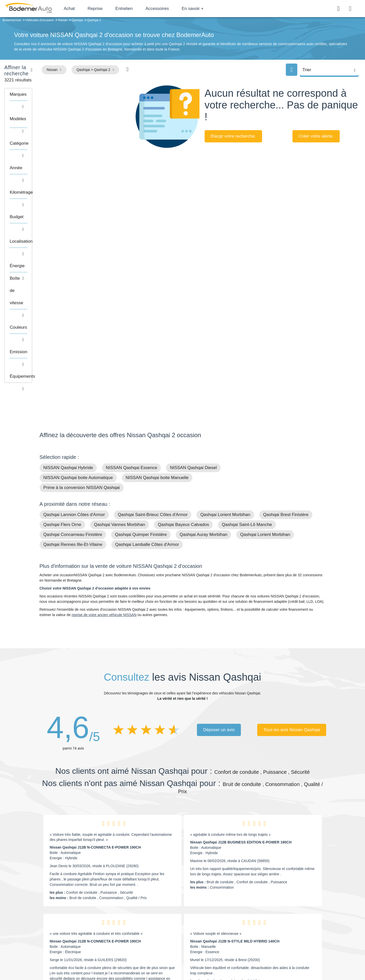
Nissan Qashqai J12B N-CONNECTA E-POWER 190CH (95, 684)
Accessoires (172, 9)
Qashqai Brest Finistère (286, 352)
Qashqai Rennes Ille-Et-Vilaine (73, 381)
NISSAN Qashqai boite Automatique (78, 315)
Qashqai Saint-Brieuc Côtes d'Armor (153, 352)
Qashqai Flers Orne (62, 362)
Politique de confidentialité (268, 959)
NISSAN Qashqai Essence (131, 305)
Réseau (146, 920)
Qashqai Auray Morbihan (203, 371)
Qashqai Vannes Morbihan (120, 362)
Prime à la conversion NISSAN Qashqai (82, 324)
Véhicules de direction (222, 928)
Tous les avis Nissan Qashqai (292, 567)
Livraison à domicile (285, 928)
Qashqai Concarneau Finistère (73, 371)
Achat (84, 9)
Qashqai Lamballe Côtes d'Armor (147, 381)
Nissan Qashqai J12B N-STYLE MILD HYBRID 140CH (235, 778)
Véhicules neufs (217, 936)
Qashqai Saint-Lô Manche (247, 362)
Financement (150, 928)
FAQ (143, 944)
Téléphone (77, 913)
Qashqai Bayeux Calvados (183, 362)
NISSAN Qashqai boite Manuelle (157, 315)
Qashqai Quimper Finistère (141, 371)
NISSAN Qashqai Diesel (193, 305)
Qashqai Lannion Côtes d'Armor (74, 352)
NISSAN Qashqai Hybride (68, 305)
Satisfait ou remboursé (287, 912)
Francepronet (90, 959)
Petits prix (212, 912)
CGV (294, 959)
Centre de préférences (186, 959)
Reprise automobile (284, 920)
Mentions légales (218, 959)
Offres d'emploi (151, 936)
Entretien (139, 9)
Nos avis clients (55, 923)
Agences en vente (283, 944)
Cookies (240, 959)
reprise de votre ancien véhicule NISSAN (104, 452)
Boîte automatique (219, 920)
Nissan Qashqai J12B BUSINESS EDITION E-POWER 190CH (241, 679)
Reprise (110, 9)
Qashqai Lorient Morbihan (225, 352)
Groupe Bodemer (153, 912)
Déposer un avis (219, 567)
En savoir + (207, 9)
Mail (49, 913)
